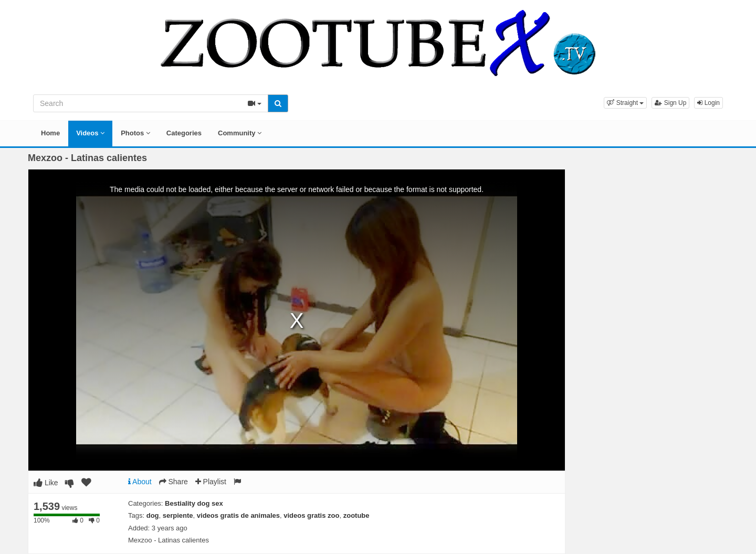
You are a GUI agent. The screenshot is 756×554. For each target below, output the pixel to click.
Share (174, 482)
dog (153, 515)
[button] (625, 103)
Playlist (211, 482)
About (140, 482)
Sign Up (670, 103)
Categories (184, 133)
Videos (90, 133)
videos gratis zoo (311, 515)
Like (46, 483)
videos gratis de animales (238, 515)
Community (240, 133)
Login (708, 103)
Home (50, 133)
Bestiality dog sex (194, 503)
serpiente (178, 515)
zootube (356, 515)
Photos (135, 133)
